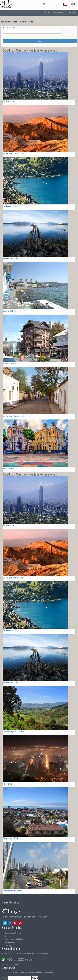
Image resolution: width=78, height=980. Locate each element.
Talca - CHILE (7, 784)
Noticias (8, 936)
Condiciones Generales (14, 933)
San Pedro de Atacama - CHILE (14, 416)
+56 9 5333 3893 (20, 960)
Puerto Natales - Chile (11, 258)
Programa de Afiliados (14, 939)
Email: (17, 978)
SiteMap (8, 946)
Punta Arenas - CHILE (10, 838)
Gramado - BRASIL (9, 363)
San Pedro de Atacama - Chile (13, 153)
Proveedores (10, 942)
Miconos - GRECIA (9, 311)
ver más (46, 917)
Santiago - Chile (8, 101)
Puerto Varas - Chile (10, 206)
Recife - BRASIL (8, 468)
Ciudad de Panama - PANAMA (13, 891)
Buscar (40, 41)
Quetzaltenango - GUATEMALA (13, 731)
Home (47, 13)
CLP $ (73, 4)
